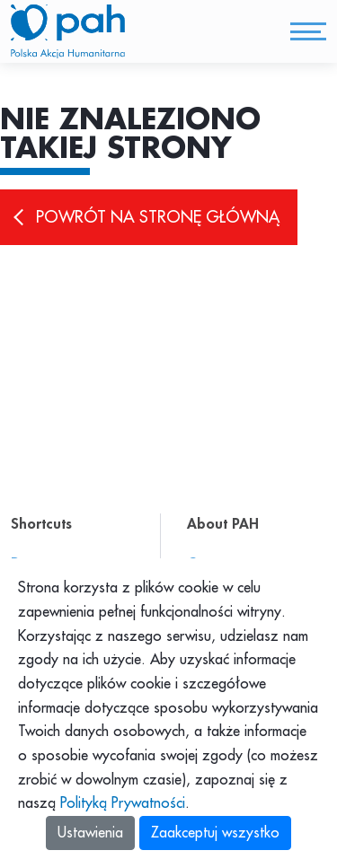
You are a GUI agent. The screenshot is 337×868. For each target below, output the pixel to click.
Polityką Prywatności (123, 803)
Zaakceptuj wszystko (215, 833)
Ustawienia (90, 833)
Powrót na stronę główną (158, 217)
